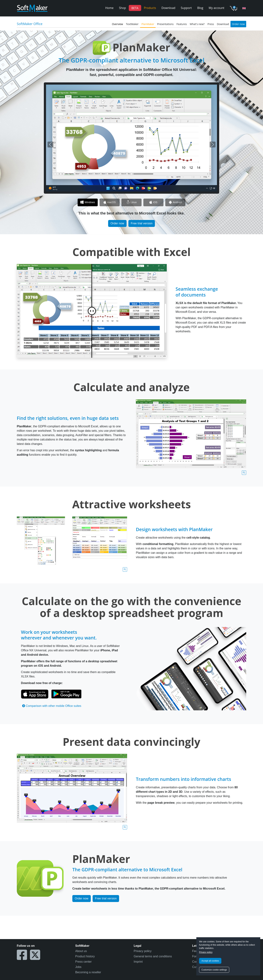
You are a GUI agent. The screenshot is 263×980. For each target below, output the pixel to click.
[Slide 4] (153, 202)
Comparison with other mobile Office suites (52, 706)
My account (217, 8)
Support (186, 8)
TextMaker (132, 24)
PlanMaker (148, 24)
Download (168, 8)
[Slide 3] (131, 202)
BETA (135, 8)
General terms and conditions (153, 956)
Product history (85, 956)
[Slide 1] (88, 202)
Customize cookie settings (214, 970)
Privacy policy (206, 952)
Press (211, 24)
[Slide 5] (175, 202)
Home (109, 8)
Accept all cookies (210, 961)
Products (150, 8)
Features (182, 24)
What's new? (197, 24)
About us (81, 951)
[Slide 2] (110, 202)
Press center (83, 962)
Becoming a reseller (88, 972)
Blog (200, 8)
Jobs (78, 967)
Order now (238, 24)
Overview (118, 24)
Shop (123, 8)
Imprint (138, 962)
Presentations (165, 24)
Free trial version (142, 223)
